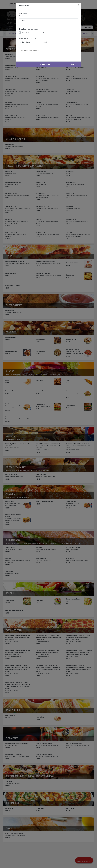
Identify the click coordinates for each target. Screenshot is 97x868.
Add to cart (59, 64)
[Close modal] (78, 5)
